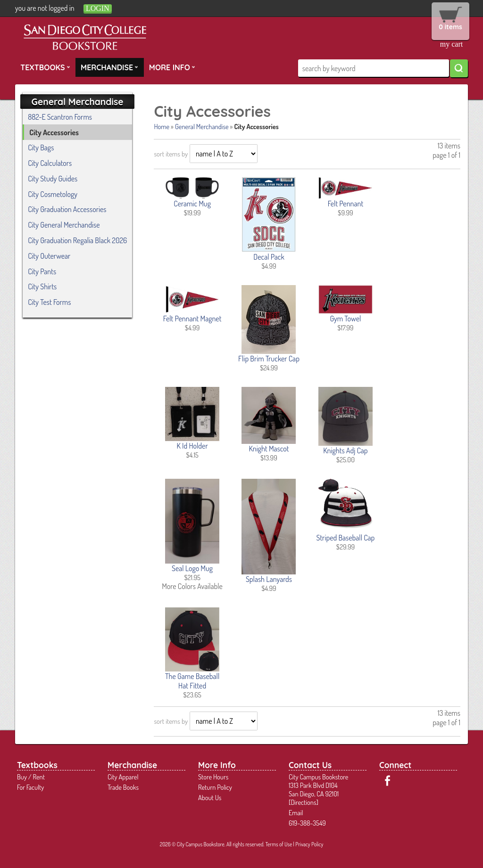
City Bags (41, 147)
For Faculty (30, 787)
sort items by (171, 154)
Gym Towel (345, 319)
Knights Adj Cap (345, 450)
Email (296, 812)
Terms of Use (279, 844)
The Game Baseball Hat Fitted (192, 681)
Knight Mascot (269, 449)
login (98, 8)
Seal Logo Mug (192, 568)
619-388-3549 (307, 823)
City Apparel (123, 777)
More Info (172, 67)
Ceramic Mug (192, 204)
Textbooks (45, 67)
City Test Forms (49, 302)
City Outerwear (49, 256)
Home (162, 126)
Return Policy (215, 787)
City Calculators (50, 163)
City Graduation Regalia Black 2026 (77, 240)
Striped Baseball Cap (345, 538)
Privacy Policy (309, 844)
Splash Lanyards (269, 579)
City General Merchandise (64, 225)
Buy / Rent (31, 777)
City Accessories (54, 132)
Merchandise (109, 67)
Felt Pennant (346, 204)
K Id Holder (192, 446)
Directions (303, 802)
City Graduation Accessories (67, 209)
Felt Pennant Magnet (192, 319)
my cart (451, 44)
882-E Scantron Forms (60, 117)
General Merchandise (202, 126)
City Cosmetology (53, 194)
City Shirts (42, 287)
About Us (210, 797)
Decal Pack (269, 257)
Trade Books (123, 787)
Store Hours (213, 777)
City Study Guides (53, 179)
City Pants (42, 271)
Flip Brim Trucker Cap (269, 359)
